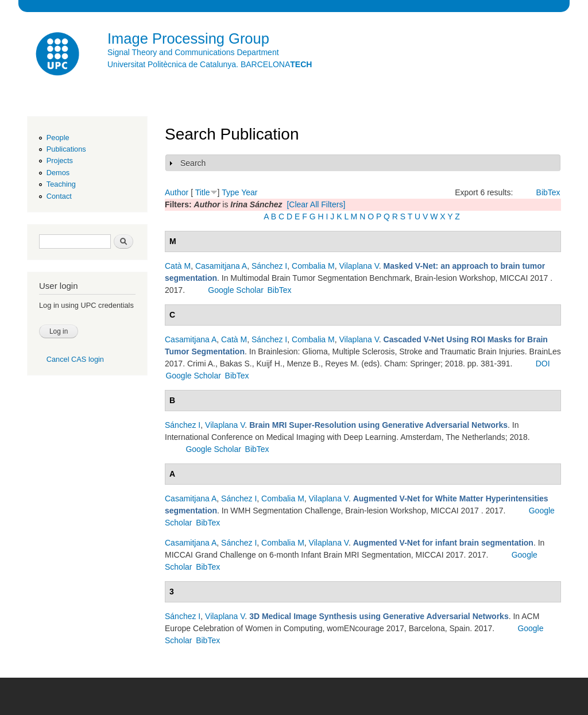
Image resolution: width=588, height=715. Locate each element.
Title (203, 192)
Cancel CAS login (75, 359)
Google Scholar (236, 290)
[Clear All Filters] (316, 204)
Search (193, 163)
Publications (66, 149)
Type (230, 192)
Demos (58, 173)
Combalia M (313, 266)
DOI (543, 364)
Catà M (178, 266)
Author (177, 192)
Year (249, 192)
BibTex (548, 192)
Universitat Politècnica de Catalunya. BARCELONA (210, 64)
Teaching (61, 184)
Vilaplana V (359, 266)
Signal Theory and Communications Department (193, 52)
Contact (59, 196)
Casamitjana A (221, 266)
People (58, 138)
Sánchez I (269, 266)
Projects (60, 161)
